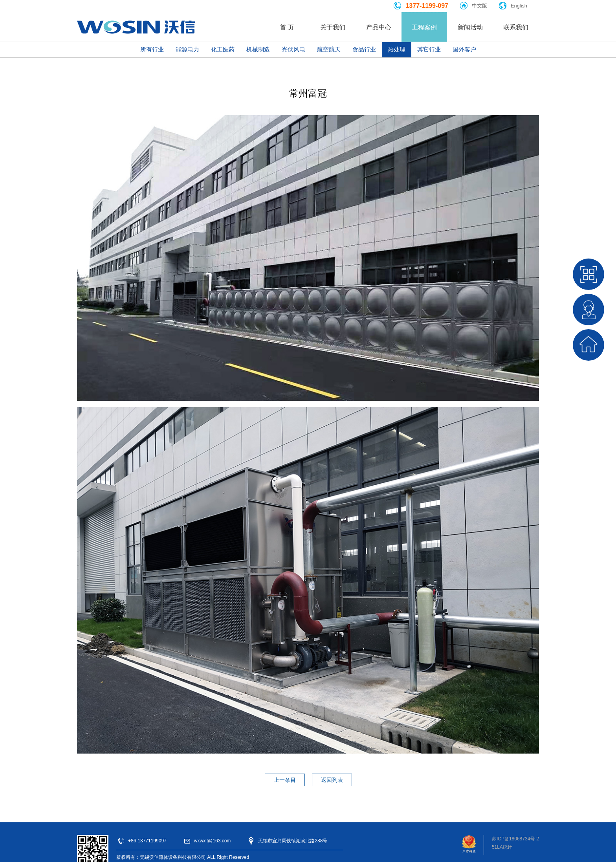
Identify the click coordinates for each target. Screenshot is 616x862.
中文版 (479, 6)
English (519, 6)
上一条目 (285, 780)
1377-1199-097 (427, 6)
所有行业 (152, 49)
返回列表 (332, 780)
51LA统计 (502, 847)
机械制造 (258, 49)
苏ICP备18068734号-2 (515, 839)
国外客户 (464, 49)
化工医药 (223, 49)
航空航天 (329, 49)
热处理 (397, 49)
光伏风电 (293, 49)
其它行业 (429, 49)
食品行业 (364, 49)
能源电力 (187, 49)
